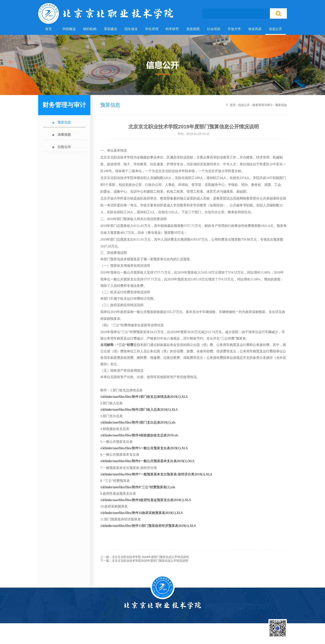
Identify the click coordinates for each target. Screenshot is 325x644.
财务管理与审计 (263, 105)
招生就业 (131, 29)
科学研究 (172, 29)
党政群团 (193, 29)
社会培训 (214, 29)
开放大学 (234, 29)
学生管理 (152, 29)
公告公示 (64, 147)
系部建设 (110, 29)
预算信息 (64, 122)
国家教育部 (171, 636)
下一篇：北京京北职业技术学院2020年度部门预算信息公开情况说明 (144, 561)
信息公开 (275, 29)
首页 (49, 29)
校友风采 (255, 29)
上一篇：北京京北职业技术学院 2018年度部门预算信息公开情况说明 (145, 557)
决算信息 (64, 135)
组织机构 (90, 29)
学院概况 (69, 29)
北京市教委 (191, 636)
